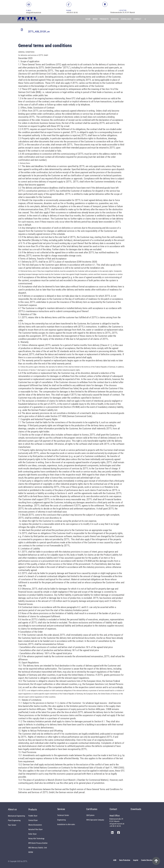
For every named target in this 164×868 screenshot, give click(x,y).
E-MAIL (29, 10)
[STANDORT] (105, 4)
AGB (115, 860)
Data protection (125, 860)
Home (88, 19)
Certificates (92, 809)
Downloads (126, 19)
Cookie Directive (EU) (149, 860)
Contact (137, 19)
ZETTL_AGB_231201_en (39, 32)
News (95, 19)
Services (115, 19)
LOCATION (123, 10)
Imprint (136, 860)
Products (104, 19)
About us (12, 809)
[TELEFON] (69, 4)
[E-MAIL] (29, 4)
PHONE (69, 10)
